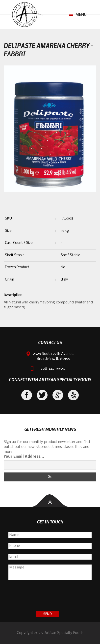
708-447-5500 (53, 369)
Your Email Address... (24, 457)
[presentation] (50, 596)
